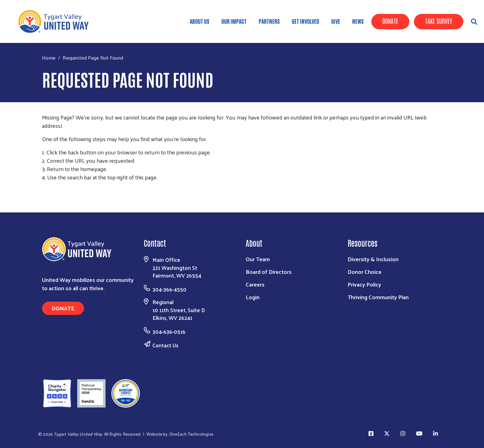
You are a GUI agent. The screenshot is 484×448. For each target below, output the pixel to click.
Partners (269, 21)
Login (253, 297)
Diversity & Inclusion (373, 259)
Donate (390, 21)
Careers (255, 284)
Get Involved (305, 21)
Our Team (258, 259)
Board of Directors (269, 272)
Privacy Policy (364, 284)
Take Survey (439, 21)
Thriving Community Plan (378, 297)
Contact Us (165, 345)
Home (49, 58)
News (358, 21)
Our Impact (234, 21)
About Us (200, 21)
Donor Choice (365, 272)
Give (336, 21)
